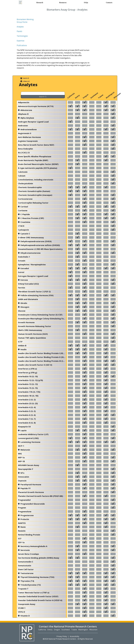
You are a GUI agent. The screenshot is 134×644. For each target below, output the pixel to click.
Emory (76, 98)
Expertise (21, 41)
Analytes (20, 27)
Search (43, 97)
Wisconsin (114, 98)
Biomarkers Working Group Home (25, 21)
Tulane (99, 98)
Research (40, 3)
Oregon (84, 98)
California (68, 98)
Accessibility (74, 636)
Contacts (109, 3)
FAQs (86, 3)
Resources (63, 3)
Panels (19, 31)
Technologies (22, 36)
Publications (22, 45)
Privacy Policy (62, 636)
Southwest (91, 98)
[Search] (43, 93)
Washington (107, 98)
